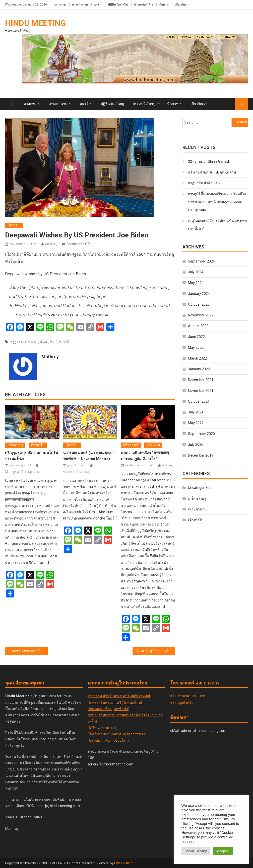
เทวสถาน (60, 5)
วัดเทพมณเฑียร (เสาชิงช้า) (109, 709)
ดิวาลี (54, 342)
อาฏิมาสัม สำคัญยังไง (204, 183)
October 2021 (199, 401)
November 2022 (201, 315)
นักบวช (164, 5)
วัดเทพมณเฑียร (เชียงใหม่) (108, 740)
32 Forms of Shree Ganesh (209, 161)
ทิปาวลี (64, 342)
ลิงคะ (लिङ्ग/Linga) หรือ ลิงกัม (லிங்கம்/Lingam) (156, 651)
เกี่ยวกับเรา (182, 5)
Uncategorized (200, 488)
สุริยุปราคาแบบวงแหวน (188, 696)
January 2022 (199, 369)
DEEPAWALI (30, 342)
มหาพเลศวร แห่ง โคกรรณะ (29, 651)
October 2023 (199, 304)
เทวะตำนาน (80, 5)
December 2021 (201, 380)
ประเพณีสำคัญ (143, 5)
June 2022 (196, 337)
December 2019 (201, 455)
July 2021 (196, 412)
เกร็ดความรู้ (15, 445)
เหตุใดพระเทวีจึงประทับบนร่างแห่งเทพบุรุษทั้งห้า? (217, 225)
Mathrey (51, 244)
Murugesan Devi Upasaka (22, 472)
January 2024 (199, 294)
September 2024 (201, 261)
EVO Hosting (123, 863)
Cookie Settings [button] (196, 851)
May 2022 (196, 348)
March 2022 (197, 358)
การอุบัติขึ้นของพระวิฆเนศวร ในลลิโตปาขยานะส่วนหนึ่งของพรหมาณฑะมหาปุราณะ (217, 202)
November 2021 (201, 391)
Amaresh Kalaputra (76, 472)
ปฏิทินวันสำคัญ (118, 5)
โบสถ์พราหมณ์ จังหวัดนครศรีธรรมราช (118, 734)
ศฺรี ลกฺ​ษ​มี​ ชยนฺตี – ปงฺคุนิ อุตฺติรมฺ (212, 172)
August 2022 (198, 326)
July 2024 (196, 272)
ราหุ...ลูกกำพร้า (182, 703)
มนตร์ (98, 5)
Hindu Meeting (35, 23)
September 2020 (201, 434)
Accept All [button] (223, 851)
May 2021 (196, 423)
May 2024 (196, 283)
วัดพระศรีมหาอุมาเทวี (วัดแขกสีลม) (115, 703)
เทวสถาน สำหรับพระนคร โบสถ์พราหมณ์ (119, 696)
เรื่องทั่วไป (14, 225)
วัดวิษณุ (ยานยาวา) (103, 728)
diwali (44, 342)
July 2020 (196, 445)
